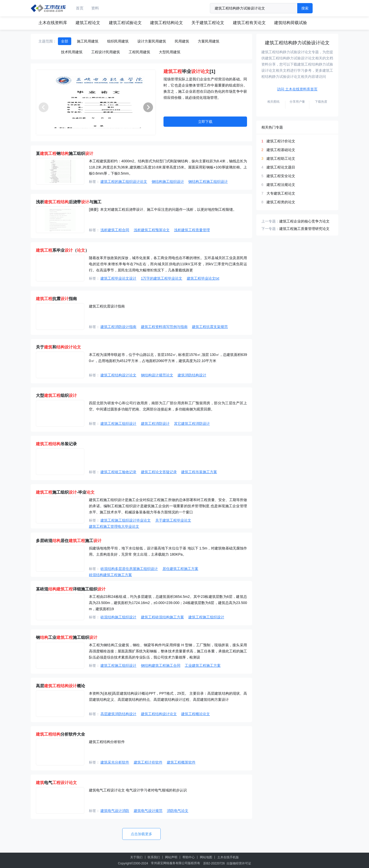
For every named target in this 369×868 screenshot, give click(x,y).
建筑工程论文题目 (281, 167)
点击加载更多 (141, 834)
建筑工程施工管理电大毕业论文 (114, 526)
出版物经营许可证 (239, 863)
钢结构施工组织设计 (168, 182)
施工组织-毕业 (65, 492)
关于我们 (136, 857)
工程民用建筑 (139, 52)
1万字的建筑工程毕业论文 (162, 278)
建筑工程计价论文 (281, 141)
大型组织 (56, 395)
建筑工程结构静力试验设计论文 (297, 43)
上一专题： (270, 221)
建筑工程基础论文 (281, 150)
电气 (56, 783)
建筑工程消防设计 (155, 424)
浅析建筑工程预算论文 (152, 230)
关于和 (58, 347)
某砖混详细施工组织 (71, 589)
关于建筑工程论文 (208, 23)
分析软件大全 (60, 734)
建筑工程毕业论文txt (203, 278)
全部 (65, 41)
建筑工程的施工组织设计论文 (124, 182)
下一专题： (270, 229)
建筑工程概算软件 (181, 762)
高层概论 (60, 686)
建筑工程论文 (88, 23)
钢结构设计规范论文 (157, 375)
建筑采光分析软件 (115, 762)
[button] (148, 107)
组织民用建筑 (118, 41)
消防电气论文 (178, 811)
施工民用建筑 (88, 41)
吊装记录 (56, 444)
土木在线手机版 (228, 857)
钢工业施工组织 (67, 637)
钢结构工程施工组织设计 (208, 182)
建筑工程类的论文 (281, 202)
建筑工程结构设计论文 (118, 375)
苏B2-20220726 (214, 863)
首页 (80, 8)
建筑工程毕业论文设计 (118, 278)
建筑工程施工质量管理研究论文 (304, 229)
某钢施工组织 (65, 154)
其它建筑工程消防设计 (192, 424)
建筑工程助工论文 (281, 158)
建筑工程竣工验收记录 (118, 472)
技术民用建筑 (72, 52)
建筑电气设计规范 (148, 811)
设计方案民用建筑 (152, 41)
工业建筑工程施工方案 (203, 665)
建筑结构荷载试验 (291, 23)
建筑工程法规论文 (281, 185)
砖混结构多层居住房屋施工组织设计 (129, 569)
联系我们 (154, 857)
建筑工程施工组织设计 (118, 424)
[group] (96, 102)
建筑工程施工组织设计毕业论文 (126, 520)
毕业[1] (189, 71)
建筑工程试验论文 (125, 23)
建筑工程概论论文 (196, 714)
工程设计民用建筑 (106, 52)
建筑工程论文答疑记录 (159, 472)
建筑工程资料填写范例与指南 (164, 327)
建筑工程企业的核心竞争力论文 (304, 221)
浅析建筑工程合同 (115, 230)
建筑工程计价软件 (148, 762)
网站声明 (171, 857)
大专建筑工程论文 (281, 193)
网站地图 (206, 857)
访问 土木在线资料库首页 (297, 89)
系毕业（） (63, 250)
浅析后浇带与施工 (69, 202)
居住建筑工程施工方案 (180, 569)
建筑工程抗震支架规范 (210, 327)
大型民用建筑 (170, 52)
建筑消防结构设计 (192, 375)
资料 (95, 8)
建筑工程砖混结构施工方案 (162, 617)
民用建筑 (182, 41)
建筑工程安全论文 (281, 176)
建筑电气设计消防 (115, 811)
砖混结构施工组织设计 (118, 617)
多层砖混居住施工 (69, 541)
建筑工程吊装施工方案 (199, 472)
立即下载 (205, 122)
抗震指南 (56, 299)
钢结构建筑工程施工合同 (161, 665)
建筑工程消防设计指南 (118, 327)
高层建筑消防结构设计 (118, 714)
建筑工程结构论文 (167, 23)
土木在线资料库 (53, 23)
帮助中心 (189, 857)
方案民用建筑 (209, 41)
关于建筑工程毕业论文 (173, 520)
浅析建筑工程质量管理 (192, 230)
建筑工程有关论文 (249, 23)
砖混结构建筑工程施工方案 (110, 575)
